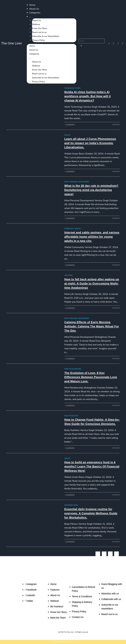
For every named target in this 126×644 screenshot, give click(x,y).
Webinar (36, 24)
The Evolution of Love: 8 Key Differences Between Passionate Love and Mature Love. (91, 377)
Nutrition (74, 416)
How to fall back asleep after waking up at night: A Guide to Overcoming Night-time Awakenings (92, 283)
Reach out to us (39, 32)
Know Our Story (40, 28)
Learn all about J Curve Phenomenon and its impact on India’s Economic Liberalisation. (90, 143)
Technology (69, 88)
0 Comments (70, 125)
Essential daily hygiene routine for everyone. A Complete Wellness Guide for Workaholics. (91, 513)
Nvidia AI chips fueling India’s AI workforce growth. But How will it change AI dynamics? (87, 96)
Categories (35, 13)
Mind (66, 182)
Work (78, 88)
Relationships (76, 369)
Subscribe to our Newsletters (46, 36)
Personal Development (79, 182)
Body (66, 416)
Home (32, 5)
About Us (34, 9)
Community (69, 228)
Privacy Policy (38, 40)
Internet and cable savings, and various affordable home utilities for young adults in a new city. (92, 237)
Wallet (67, 135)
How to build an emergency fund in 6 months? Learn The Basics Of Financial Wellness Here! (92, 466)
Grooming (68, 505)
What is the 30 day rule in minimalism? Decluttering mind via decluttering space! (91, 190)
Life (66, 275)
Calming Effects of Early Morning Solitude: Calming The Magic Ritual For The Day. (92, 326)
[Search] (81, 46)
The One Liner (12, 43)
